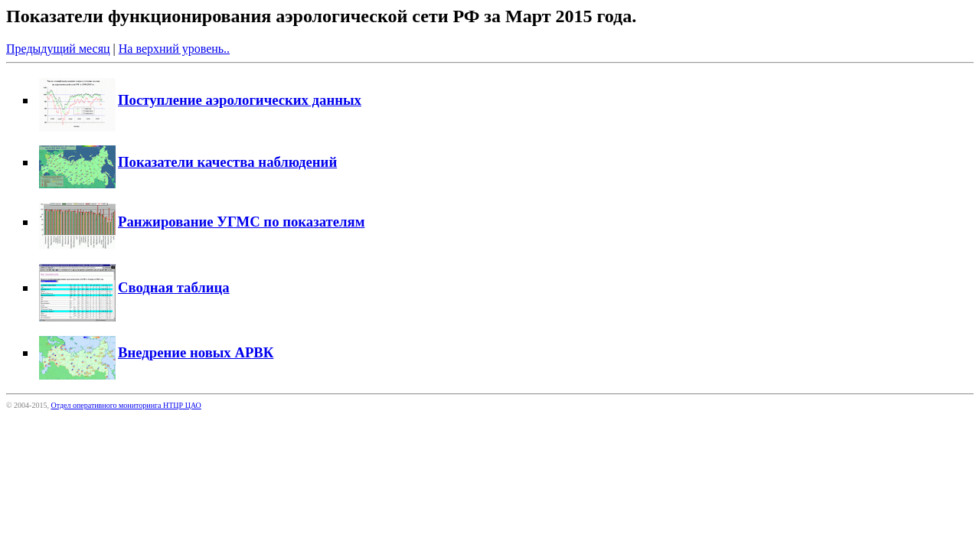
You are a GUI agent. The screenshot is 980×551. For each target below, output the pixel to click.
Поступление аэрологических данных (200, 100)
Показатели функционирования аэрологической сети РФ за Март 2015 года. (321, 16)
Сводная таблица (134, 287)
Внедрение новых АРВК (156, 352)
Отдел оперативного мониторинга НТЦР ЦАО (126, 405)
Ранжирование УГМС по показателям (202, 222)
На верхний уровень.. (174, 49)
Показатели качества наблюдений (188, 162)
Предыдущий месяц (58, 49)
